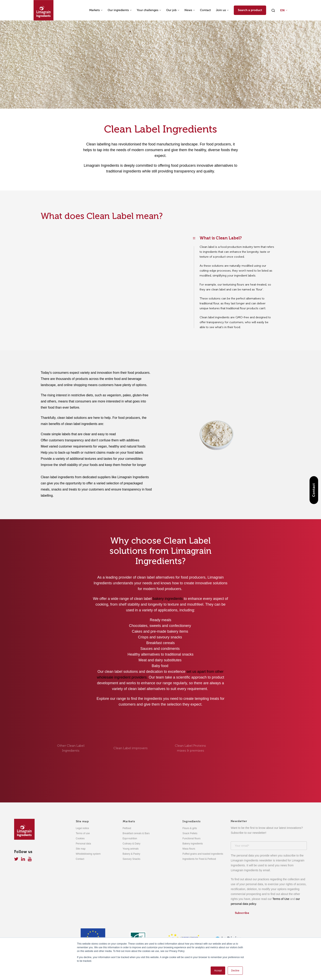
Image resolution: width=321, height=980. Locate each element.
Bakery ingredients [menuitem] (193, 844)
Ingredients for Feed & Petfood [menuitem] (199, 859)
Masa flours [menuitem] (189, 849)
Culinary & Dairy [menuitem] (132, 844)
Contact (205, 10)
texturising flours (233, 285)
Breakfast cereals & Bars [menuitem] (136, 833)
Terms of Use (281, 899)
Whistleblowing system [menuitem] (88, 854)
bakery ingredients (168, 599)
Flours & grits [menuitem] (190, 828)
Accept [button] (218, 971)
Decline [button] (235, 971)
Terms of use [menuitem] (83, 833)
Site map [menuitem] (82, 821)
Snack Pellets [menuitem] (190, 833)
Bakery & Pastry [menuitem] (131, 854)
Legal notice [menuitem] (82, 828)
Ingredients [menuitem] (191, 821)
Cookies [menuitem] (80, 838)
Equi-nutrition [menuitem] (130, 838)
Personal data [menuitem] (83, 844)
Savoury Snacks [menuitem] (132, 859)
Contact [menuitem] (80, 859)
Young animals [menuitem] (131, 849)
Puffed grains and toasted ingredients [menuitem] (203, 854)
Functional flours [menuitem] (191, 838)
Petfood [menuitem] (127, 828)
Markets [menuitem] (129, 821)
